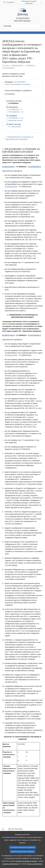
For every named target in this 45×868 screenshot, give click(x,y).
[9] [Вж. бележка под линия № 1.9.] (26, 367)
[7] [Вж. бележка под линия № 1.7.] (31, 346)
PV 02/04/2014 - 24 (15, 109)
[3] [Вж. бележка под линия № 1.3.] (26, 198)
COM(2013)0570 (9, 167)
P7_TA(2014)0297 (15, 127)
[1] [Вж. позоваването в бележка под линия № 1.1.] (3, 829)
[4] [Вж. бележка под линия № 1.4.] (41, 202)
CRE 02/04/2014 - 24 (16, 112)
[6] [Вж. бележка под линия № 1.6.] (31, 256)
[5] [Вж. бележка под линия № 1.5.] (32, 237)
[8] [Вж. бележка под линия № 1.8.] (31, 355)
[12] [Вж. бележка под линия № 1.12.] (31, 424)
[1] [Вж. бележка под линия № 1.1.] (31, 178)
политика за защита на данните (27, 864)
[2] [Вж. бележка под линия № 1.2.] (31, 187)
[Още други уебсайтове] (30, 2)
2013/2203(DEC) (20, 82)
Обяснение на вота (15, 120)
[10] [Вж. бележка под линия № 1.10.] (16, 373)
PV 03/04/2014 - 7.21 (16, 118)
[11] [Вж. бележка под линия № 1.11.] (32, 406)
